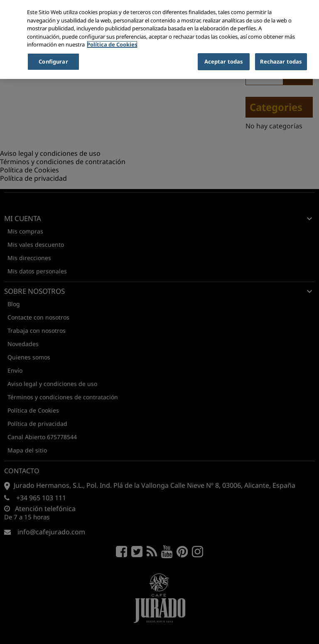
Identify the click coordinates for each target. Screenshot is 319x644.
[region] (159, 39)
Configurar (53, 61)
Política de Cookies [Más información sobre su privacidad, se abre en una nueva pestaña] (112, 44)
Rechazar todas (281, 61)
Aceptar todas (224, 61)
